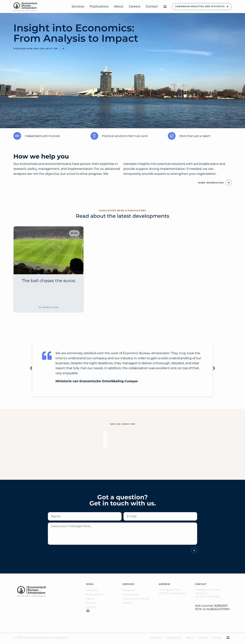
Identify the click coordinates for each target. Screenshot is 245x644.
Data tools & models (136, 599)
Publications (99, 6)
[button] (31, 368)
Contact (152, 6)
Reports (128, 603)
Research (129, 590)
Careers (135, 6)
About (119, 6)
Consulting (130, 594)
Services (78, 6)
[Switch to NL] (165, 7)
